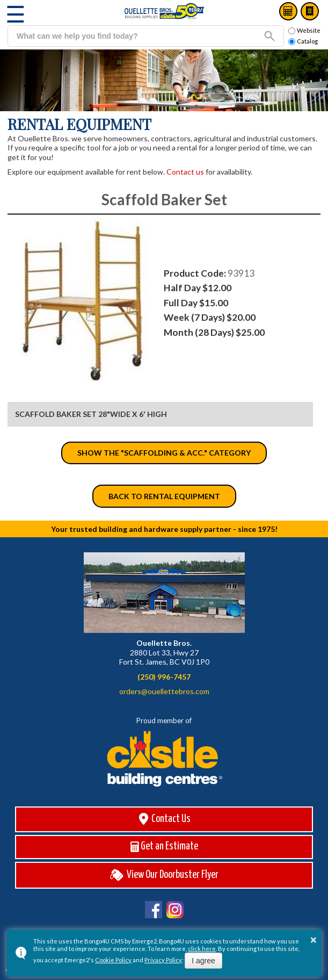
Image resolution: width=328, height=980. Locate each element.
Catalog (310, 11)
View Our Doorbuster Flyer (164, 875)
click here (202, 949)
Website (304, 31)
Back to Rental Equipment (164, 496)
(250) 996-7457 (164, 677)
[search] (132, 36)
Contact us (185, 172)
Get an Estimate (164, 847)
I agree (203, 961)
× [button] (314, 940)
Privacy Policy (163, 960)
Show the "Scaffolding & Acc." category (164, 453)
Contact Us (164, 819)
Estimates (288, 11)
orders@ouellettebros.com (164, 691)
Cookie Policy (113, 960)
